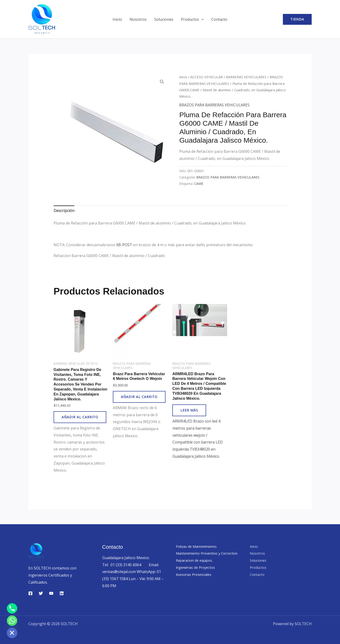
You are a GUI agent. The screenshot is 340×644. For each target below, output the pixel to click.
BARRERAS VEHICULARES (246, 77)
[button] (201, 19)
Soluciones (164, 19)
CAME (199, 184)
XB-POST (124, 245)
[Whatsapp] (12, 621)
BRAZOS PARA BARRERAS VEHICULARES (214, 105)
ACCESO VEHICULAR (207, 77)
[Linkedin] (62, 593)
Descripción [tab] (64, 211)
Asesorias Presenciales (196, 581)
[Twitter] (41, 593)
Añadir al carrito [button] (80, 417)
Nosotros (138, 19)
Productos (192, 19)
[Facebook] (30, 593)
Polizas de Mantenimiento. (199, 546)
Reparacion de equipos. (196, 567)
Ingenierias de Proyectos (198, 574)
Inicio (117, 19)
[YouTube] (51, 593)
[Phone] (12, 608)
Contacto (219, 19)
